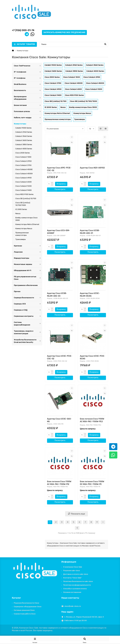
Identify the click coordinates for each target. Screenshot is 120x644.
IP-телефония (28, 72)
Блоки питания (28, 105)
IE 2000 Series (21, 209)
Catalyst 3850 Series (24, 144)
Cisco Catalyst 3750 (23, 165)
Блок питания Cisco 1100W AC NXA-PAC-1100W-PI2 (59, 483)
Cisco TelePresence (28, 66)
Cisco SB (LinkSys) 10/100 (26, 198)
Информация (69, 562)
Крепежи (28, 246)
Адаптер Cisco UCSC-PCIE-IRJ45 (92, 357)
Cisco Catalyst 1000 (23, 157)
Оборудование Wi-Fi (28, 271)
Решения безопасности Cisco (26, 603)
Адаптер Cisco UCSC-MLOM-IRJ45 (90, 295)
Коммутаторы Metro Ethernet (27, 224)
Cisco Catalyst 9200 (23, 186)
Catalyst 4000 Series (24, 149)
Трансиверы (21, 239)
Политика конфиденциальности (77, 585)
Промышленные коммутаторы (22, 234)
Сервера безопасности (28, 298)
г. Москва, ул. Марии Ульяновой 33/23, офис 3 (84, 617)
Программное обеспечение (26, 285)
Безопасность (28, 90)
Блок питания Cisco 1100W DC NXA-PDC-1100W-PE (92, 483)
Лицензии (28, 252)
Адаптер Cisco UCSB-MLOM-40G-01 (90, 232)
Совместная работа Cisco (25, 614)
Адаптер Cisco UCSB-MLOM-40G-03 (57, 295)
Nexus (18, 213)
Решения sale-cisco (72, 571)
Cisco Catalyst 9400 (23, 190)
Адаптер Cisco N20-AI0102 (92, 168)
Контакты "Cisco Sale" (72, 578)
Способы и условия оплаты (75, 589)
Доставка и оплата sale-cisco (76, 574)
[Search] (74, 44)
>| (77, 528)
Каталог (16, 598)
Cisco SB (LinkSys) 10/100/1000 (23, 204)
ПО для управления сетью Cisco (28, 278)
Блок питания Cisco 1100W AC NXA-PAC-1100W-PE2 (92, 420)
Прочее (17, 291)
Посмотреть (60, 189)
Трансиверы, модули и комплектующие (28, 332)
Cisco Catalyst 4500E (24, 169)
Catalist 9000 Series (23, 128)
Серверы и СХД (28, 310)
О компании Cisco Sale (73, 567)
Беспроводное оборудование (28, 98)
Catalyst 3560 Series (24, 136)
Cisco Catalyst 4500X (24, 174)
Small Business (28, 84)
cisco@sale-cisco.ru (73, 606)
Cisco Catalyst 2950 (23, 161)
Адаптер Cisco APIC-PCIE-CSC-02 (59, 169)
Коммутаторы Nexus (24, 228)
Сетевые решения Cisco (24, 610)
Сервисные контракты (28, 316)
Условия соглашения (72, 592)
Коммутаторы (28, 124)
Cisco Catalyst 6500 (23, 182)
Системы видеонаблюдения (28, 324)
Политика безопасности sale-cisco (78, 581)
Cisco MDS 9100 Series (24, 194)
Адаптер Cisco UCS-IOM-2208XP (58, 232)
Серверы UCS (28, 304)
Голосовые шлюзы (28, 112)
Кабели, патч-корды (28, 118)
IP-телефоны (28, 78)
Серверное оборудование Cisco (28, 607)
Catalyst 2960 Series (24, 132)
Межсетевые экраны (28, 264)
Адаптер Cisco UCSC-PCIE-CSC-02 (60, 357)
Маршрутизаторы (28, 258)
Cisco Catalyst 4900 (23, 178)
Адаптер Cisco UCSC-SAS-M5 (59, 420)
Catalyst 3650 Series (24, 140)
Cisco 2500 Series (23, 153)
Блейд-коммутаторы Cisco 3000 (26, 219)
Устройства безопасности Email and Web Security (28, 341)
